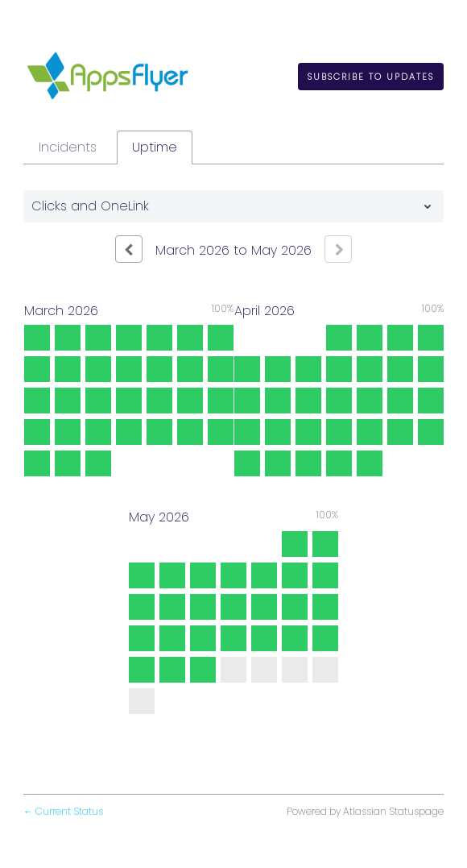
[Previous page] (129, 249)
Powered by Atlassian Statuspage (365, 811)
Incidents (68, 147)
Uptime (155, 147)
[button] (371, 77)
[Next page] (338, 249)
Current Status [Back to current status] (63, 811)
